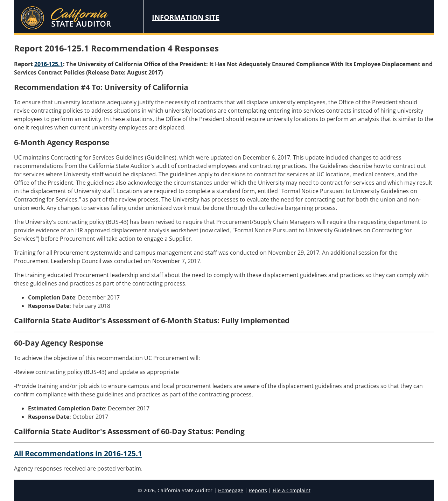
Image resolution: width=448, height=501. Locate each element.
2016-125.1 (49, 64)
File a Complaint (292, 490)
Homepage (231, 490)
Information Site (186, 17)
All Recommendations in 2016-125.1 (78, 453)
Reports (258, 490)
